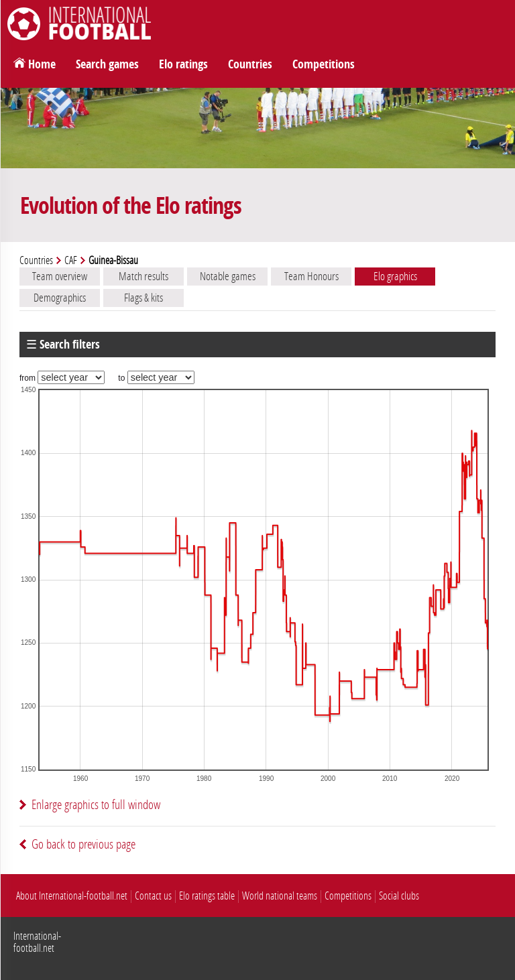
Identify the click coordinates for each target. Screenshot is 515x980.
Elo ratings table (207, 896)
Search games (107, 64)
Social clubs (399, 896)
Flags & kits (144, 298)
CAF (71, 260)
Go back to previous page (83, 844)
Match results (144, 276)
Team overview (60, 276)
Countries (250, 64)
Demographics (60, 298)
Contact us (153, 896)
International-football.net (37, 942)
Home (42, 64)
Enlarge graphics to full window (96, 805)
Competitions (324, 64)
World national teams (280, 896)
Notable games (228, 276)
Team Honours (311, 276)
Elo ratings (183, 64)
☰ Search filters (63, 345)
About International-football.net (72, 896)
